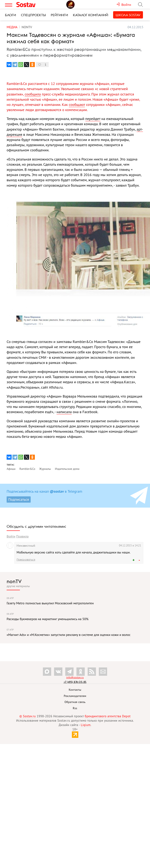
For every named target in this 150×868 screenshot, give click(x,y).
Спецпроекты (33, 15)
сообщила (33, 94)
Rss (75, 708)
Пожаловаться (26, 559)
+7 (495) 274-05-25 (75, 682)
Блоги (10, 15)
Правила (22, 536)
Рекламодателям (75, 696)
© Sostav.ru (28, 716)
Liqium (86, 725)
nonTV (14, 581)
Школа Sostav (128, 15)
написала (64, 412)
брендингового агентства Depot (108, 716)
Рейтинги (59, 15)
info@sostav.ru (75, 677)
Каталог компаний (91, 15)
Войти (11, 536)
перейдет (93, 119)
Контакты (75, 690)
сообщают (77, 105)
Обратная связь (75, 702)
